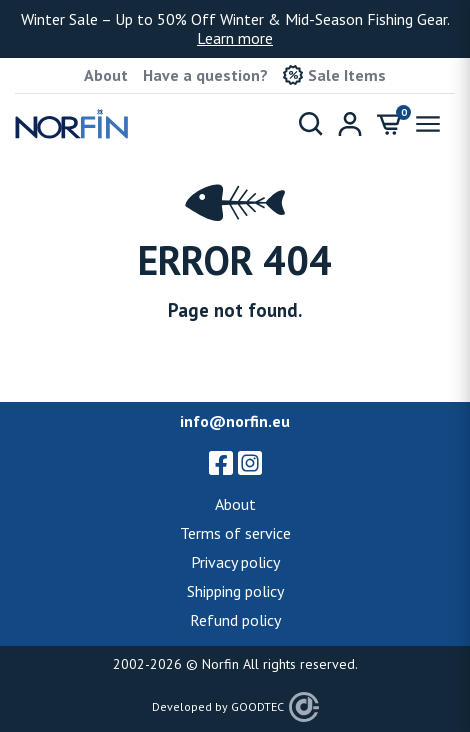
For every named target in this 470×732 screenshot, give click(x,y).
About (106, 75)
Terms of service (235, 533)
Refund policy (235, 620)
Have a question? (205, 75)
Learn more (235, 38)
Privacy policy (235, 562)
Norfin (220, 664)
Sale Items (334, 75)
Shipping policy (235, 591)
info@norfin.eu (235, 421)
